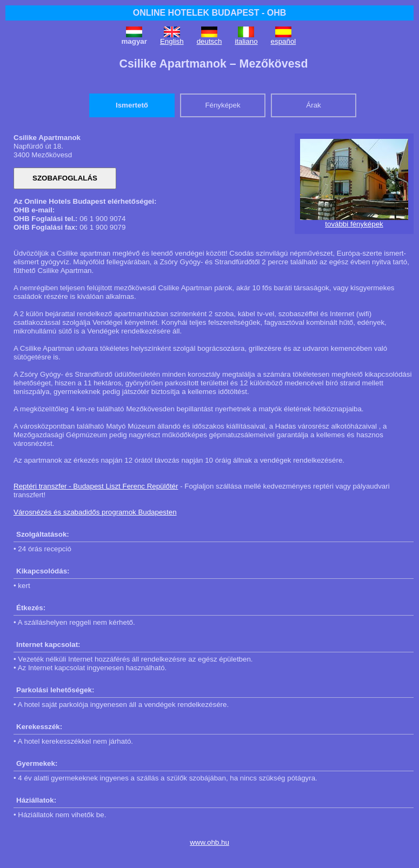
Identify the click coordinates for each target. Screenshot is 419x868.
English (172, 41)
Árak (313, 105)
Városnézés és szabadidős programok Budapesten (95, 512)
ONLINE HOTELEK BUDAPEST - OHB (210, 13)
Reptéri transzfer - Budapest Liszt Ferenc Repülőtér (96, 486)
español (284, 41)
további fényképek (354, 224)
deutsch (209, 41)
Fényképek (222, 105)
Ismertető (132, 105)
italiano (246, 41)
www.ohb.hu (209, 842)
